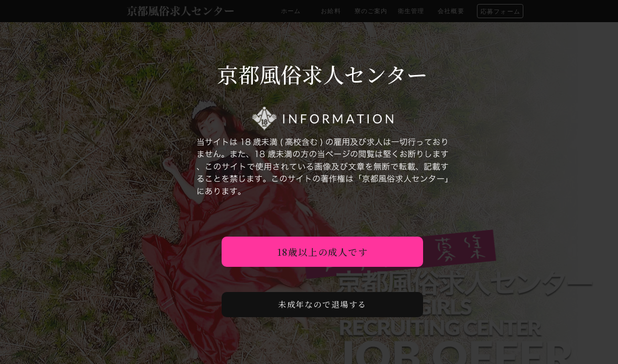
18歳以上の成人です (323, 252)
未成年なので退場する (322, 304)
